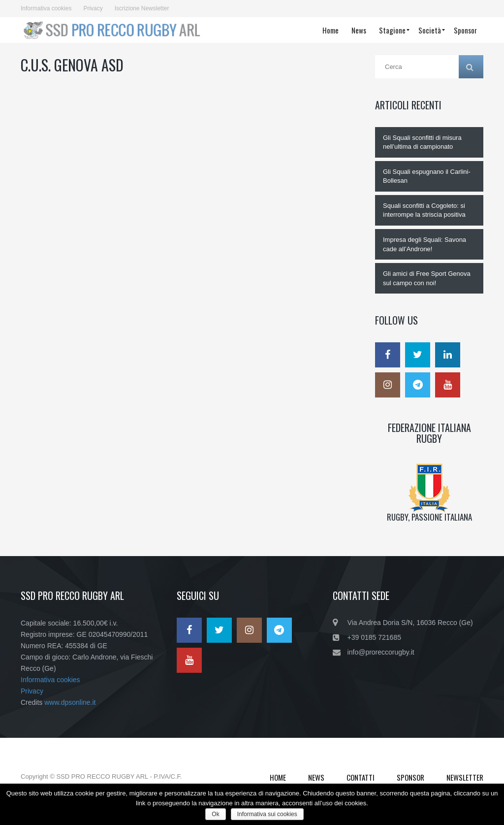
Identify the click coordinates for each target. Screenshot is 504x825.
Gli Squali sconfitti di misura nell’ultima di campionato (422, 142)
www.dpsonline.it (70, 702)
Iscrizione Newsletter (142, 8)
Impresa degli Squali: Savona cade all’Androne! (425, 244)
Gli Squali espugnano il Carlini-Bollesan (427, 176)
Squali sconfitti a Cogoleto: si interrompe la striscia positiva (424, 210)
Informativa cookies (46, 8)
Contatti (361, 777)
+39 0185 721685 (374, 637)
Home (278, 777)
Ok (215, 814)
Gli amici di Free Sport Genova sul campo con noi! (427, 278)
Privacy (93, 8)
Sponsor (410, 777)
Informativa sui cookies (267, 814)
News (316, 777)
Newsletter (465, 777)
